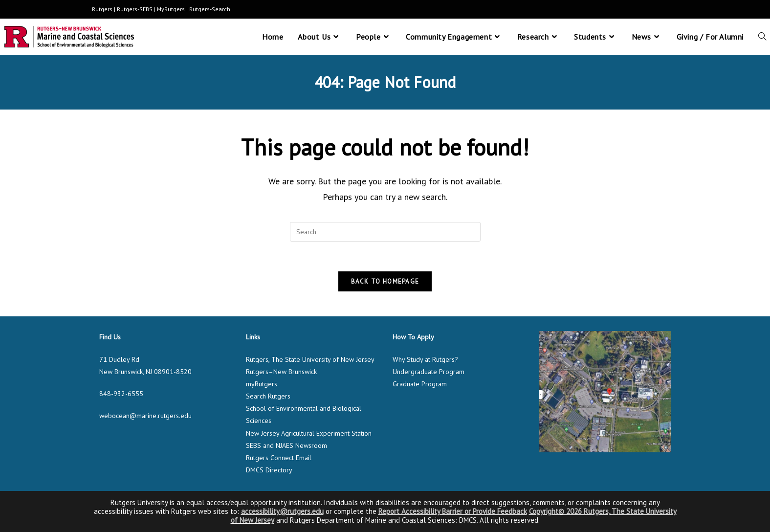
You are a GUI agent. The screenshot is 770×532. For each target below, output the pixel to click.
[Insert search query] (385, 232)
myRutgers (262, 384)
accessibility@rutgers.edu (282, 511)
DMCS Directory (269, 470)
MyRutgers (171, 9)
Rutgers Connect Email (279, 458)
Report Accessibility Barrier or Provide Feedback (453, 511)
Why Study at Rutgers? (425, 359)
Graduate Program (420, 384)
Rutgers (102, 9)
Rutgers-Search (210, 9)
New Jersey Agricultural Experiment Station (309, 433)
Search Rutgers (268, 396)
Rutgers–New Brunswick (281, 372)
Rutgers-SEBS (135, 9)
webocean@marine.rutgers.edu (145, 416)
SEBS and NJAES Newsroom (286, 445)
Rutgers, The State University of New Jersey (310, 359)
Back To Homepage (385, 281)
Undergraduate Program (429, 372)
